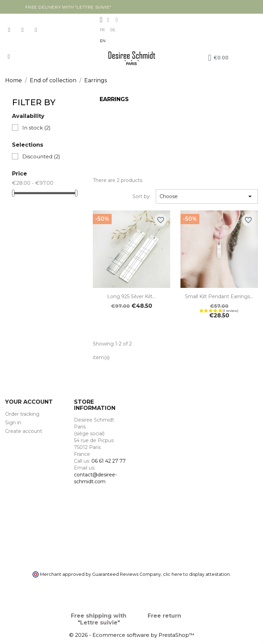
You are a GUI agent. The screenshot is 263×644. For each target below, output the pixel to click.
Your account (29, 402)
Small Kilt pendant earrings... (219, 296)
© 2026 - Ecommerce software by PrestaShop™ (132, 635)
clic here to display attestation (196, 574)
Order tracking (22, 414)
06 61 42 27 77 (109, 461)
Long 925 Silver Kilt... (131, 296)
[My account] (101, 20)
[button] (9, 57)
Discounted (41, 156)
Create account (24, 431)
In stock (36, 128)
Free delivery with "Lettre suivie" (68, 7)
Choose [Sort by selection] (207, 196)
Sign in (13, 423)
